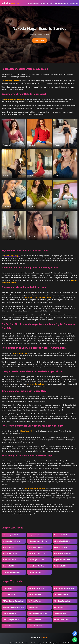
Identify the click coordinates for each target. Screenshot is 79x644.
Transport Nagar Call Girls (12, 572)
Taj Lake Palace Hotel (62, 595)
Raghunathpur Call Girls (62, 560)
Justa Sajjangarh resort (11, 620)
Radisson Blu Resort (10, 613)
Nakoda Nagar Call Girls (62, 554)
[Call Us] (75, 634)
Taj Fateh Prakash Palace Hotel (13, 601)
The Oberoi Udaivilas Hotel (38, 613)
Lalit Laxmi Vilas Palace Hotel (64, 589)
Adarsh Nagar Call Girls (11, 535)
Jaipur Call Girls (46, 3)
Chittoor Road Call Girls (62, 541)
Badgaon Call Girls (35, 535)
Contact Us (74, 3)
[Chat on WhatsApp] (75, 640)
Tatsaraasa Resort (35, 595)
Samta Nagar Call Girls (36, 566)
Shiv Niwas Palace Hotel (63, 601)
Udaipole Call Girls (35, 572)
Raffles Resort (59, 607)
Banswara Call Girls (61, 535)
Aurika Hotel (7, 626)
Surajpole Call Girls (61, 566)
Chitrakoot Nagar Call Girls (38, 541)
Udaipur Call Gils (33, 3)
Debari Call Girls (8, 547)
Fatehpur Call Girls (61, 547)
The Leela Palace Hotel (36, 589)
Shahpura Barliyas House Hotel (13, 607)
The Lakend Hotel (60, 613)
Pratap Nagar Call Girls (36, 560)
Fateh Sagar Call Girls (36, 547)
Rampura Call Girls (9, 566)
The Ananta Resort (9, 595)
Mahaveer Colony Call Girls (38, 554)
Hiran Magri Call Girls (10, 554)
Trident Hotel (7, 589)
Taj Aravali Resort (35, 601)
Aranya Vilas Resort (35, 626)
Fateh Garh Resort (35, 620)
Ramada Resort (34, 607)
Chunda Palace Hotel (61, 620)
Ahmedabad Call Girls (61, 3)
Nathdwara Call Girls (10, 560)
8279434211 (39, 41)
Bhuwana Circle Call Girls (11, 541)
